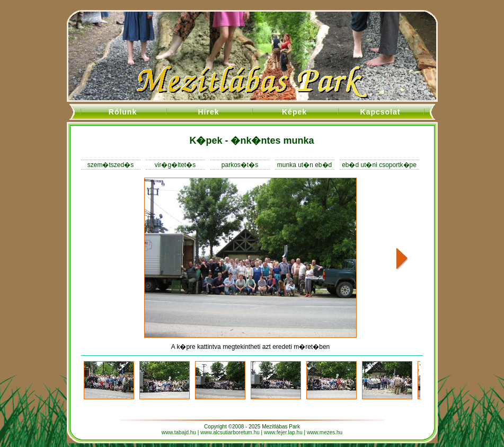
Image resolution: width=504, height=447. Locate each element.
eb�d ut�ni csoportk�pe (379, 165)
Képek (294, 112)
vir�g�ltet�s (175, 165)
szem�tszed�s (110, 165)
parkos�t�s (240, 165)
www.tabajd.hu (179, 432)
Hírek (208, 112)
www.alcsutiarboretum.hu (230, 432)
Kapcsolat (381, 112)
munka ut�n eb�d (304, 165)
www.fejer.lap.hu (283, 432)
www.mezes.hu (325, 432)
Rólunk (123, 112)
